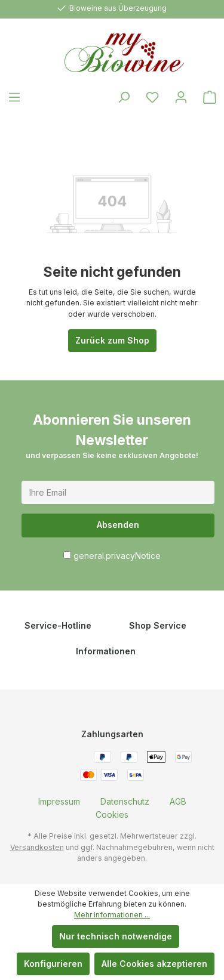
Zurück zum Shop (112, 340)
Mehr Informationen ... (112, 915)
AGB (178, 801)
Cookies (112, 814)
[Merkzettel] (152, 97)
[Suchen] (124, 97)
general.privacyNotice (117, 556)
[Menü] (14, 97)
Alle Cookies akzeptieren (154, 964)
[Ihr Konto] (181, 97)
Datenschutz (125, 801)
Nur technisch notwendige (116, 936)
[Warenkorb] (210, 97)
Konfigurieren (53, 964)
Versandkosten (37, 847)
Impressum (59, 801)
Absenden (118, 525)
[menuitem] (59, 801)
